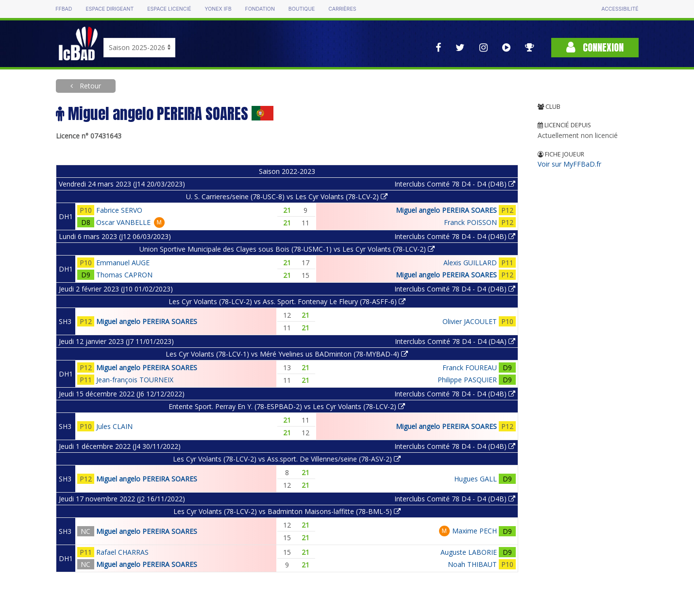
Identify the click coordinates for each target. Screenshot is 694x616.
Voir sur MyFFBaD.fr (569, 164)
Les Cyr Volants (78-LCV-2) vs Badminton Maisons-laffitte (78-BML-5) (287, 511)
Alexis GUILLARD (470, 263)
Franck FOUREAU (470, 368)
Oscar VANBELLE (123, 222)
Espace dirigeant (110, 9)
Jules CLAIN (114, 426)
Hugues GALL (475, 479)
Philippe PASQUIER (467, 380)
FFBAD (64, 9)
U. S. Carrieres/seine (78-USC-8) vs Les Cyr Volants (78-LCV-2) (287, 197)
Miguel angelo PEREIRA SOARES (446, 210)
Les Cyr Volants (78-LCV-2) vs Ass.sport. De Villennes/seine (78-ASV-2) (287, 459)
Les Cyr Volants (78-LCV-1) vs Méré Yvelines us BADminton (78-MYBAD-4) (287, 354)
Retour (89, 86)
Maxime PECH (474, 531)
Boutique (302, 9)
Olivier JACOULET (470, 321)
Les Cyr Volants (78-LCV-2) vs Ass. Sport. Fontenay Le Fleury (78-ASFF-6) (287, 301)
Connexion (595, 47)
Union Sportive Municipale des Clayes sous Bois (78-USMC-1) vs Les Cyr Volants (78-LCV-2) (287, 249)
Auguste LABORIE (469, 552)
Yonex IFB (218, 9)
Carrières (342, 9)
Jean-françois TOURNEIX (135, 380)
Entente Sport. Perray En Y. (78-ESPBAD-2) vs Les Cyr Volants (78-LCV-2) (287, 406)
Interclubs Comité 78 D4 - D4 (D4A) (455, 341)
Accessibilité (620, 9)
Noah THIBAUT (472, 564)
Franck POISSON (470, 222)
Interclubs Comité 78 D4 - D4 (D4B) (455, 184)
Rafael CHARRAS (122, 552)
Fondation (260, 9)
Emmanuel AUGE (123, 263)
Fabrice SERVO (119, 210)
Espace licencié (169, 9)
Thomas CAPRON (124, 275)
